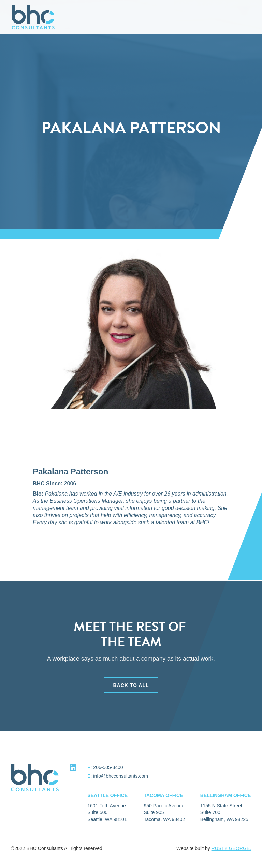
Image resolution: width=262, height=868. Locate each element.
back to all (131, 689)
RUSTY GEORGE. (231, 848)
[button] (248, 17)
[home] (33, 17)
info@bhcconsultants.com (121, 776)
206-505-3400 (108, 767)
